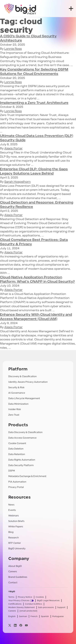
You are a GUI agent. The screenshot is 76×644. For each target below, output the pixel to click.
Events (12, 510)
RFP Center (15, 543)
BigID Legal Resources (48, 601)
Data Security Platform (21, 465)
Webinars (14, 516)
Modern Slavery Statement (21, 607)
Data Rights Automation (22, 460)
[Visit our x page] (10, 625)
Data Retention (17, 454)
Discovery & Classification (22, 376)
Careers (13, 571)
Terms (11, 597)
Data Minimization (18, 404)
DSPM (12, 471)
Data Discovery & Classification (25, 432)
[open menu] (71, 9)
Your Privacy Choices (19, 601)
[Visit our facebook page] (21, 625)
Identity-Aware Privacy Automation (28, 382)
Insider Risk (15, 409)
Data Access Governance (22, 438)
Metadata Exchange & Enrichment (27, 476)
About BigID (15, 566)
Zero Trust (14, 415)
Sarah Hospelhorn (17, 182)
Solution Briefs (16, 521)
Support (61, 607)
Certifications (15, 604)
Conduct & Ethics (33, 604)
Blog (11, 532)
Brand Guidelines (18, 577)
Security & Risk (16, 387)
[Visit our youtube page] (26, 625)
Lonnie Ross (13, 49)
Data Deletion (16, 449)
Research (14, 538)
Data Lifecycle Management (24, 398)
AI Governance (17, 393)
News (11, 505)
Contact (13, 583)
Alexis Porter (13, 149)
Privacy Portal (16, 487)
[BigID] (20, 9)
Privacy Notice (25, 597)
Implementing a (34, 103)
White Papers (16, 527)
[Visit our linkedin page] (15, 625)
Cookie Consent (17, 443)
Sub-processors (46, 607)
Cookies (40, 597)
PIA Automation (17, 482)
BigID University (17, 549)
